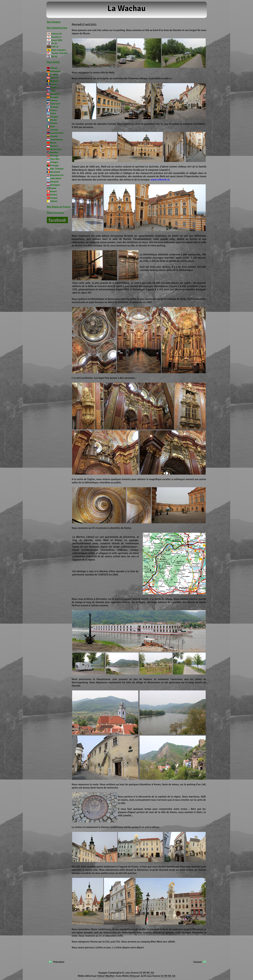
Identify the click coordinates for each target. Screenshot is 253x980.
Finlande (54, 107)
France (53, 110)
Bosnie (54, 84)
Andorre (54, 74)
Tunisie (54, 195)
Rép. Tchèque (57, 169)
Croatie (54, 87)
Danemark (55, 94)
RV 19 (54, 56)
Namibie (54, 152)
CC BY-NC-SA (147, 973)
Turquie (54, 198)
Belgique (54, 81)
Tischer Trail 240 (59, 53)
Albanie (54, 68)
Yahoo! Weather (106, 976)
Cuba (53, 91)
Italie (52, 126)
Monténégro (56, 149)
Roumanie (55, 172)
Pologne (54, 162)
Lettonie (54, 130)
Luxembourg (56, 139)
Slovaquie (55, 185)
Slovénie (54, 182)
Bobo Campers (59, 50)
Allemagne (55, 71)
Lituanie (54, 136)
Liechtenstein (57, 133)
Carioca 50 (56, 34)
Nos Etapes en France (59, 207)
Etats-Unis (55, 104)
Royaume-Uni (57, 175)
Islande (54, 123)
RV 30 (54, 43)
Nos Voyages (54, 22)
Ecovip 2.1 (56, 37)
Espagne (54, 97)
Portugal (54, 165)
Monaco (54, 146)
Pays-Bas (55, 159)
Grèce (53, 113)
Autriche (54, 78)
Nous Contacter (55, 213)
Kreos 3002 (57, 40)
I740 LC (55, 47)
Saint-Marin (56, 178)
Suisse (53, 191)
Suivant (197, 962)
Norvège (54, 156)
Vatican (54, 201)
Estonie (54, 100)
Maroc (53, 143)
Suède (53, 188)
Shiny (133, 976)
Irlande (53, 120)
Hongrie (54, 117)
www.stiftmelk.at (160, 180)
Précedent (59, 962)
